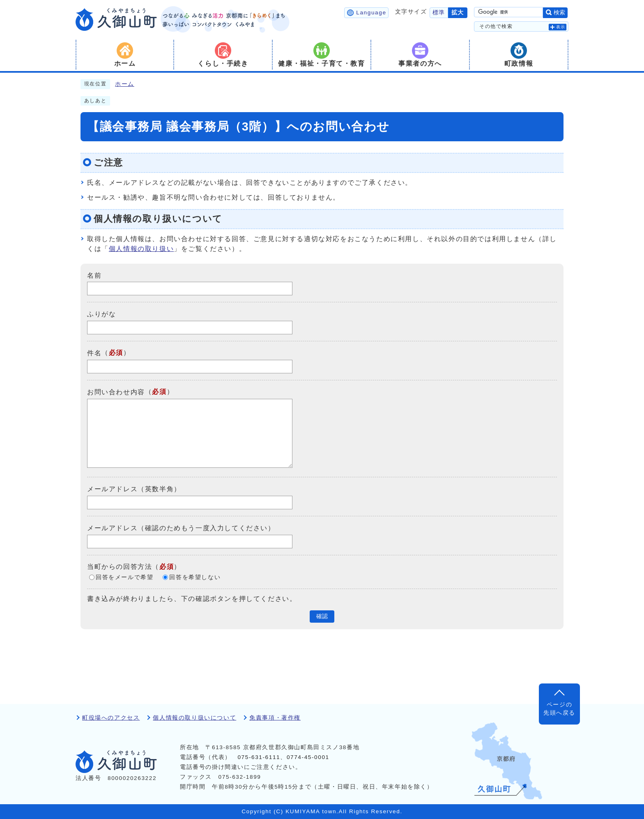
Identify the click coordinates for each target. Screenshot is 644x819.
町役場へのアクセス (111, 718)
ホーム (125, 84)
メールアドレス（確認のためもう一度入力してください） (181, 528)
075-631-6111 (259, 757)
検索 (559, 13)
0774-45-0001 (308, 757)
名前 (94, 275)
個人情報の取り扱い (141, 249)
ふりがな (101, 314)
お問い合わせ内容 (116, 392)
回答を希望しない (195, 577)
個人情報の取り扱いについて (194, 718)
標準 (439, 13)
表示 (561, 27)
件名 (94, 353)
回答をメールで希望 (124, 577)
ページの (559, 710)
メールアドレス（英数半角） (134, 489)
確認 (322, 616)
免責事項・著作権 (275, 718)
